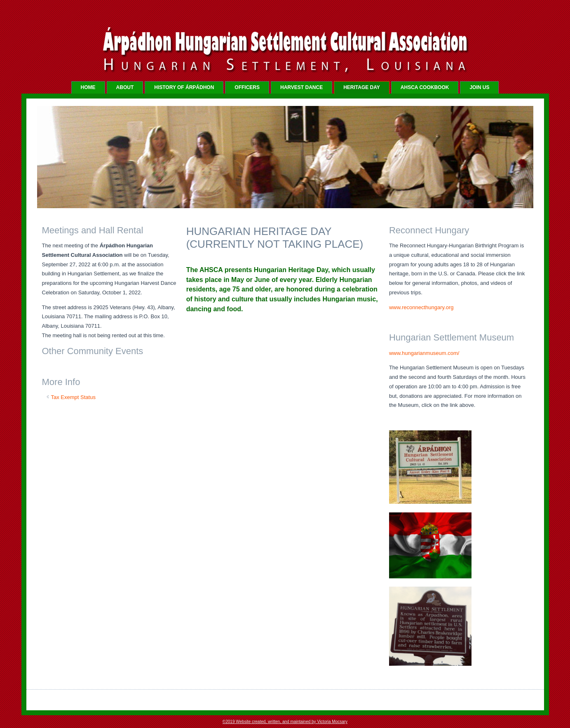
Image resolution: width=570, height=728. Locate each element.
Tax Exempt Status (73, 397)
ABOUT (125, 87)
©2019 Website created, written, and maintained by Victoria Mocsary (285, 722)
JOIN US (479, 87)
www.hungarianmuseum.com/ (424, 353)
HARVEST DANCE (301, 87)
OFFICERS (247, 87)
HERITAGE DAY (362, 87)
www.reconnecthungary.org (421, 307)
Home (88, 87)
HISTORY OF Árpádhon (184, 87)
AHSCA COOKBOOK (425, 87)
